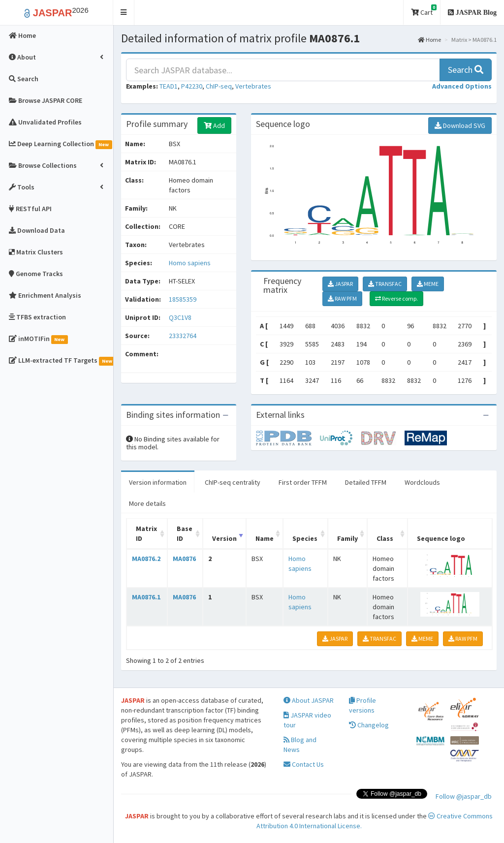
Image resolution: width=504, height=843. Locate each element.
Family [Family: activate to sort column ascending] (347, 538)
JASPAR (340, 284)
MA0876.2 (146, 559)
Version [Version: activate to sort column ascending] (224, 538)
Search (466, 70)
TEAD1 (169, 86)
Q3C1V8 (181, 317)
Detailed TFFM (366, 482)
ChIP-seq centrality (233, 482)
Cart (424, 11)
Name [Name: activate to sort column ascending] (265, 538)
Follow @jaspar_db (464, 796)
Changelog (369, 725)
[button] (124, 13)
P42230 (192, 86)
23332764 (183, 336)
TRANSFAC (385, 284)
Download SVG (460, 125)
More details (147, 503)
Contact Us (304, 764)
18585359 (183, 299)
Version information (158, 482)
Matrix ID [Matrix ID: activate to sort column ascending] (146, 533)
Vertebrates (253, 86)
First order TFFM (303, 482)
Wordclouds (422, 482)
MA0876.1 (146, 597)
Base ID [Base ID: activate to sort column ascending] (185, 533)
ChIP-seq (219, 86)
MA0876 (184, 559)
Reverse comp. (396, 298)
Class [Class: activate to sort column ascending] (385, 538)
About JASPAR (309, 700)
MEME (428, 284)
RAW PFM (342, 298)
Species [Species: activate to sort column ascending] (305, 538)
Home (429, 40)
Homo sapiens (190, 263)
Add (214, 125)
